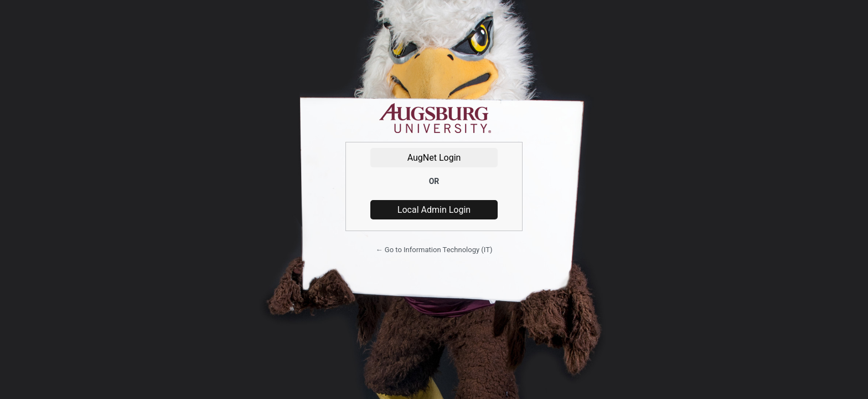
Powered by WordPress (434, 119)
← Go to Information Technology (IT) (434, 250)
